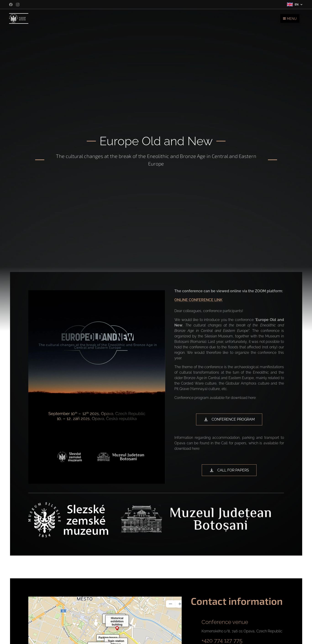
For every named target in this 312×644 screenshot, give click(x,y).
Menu (290, 19)
